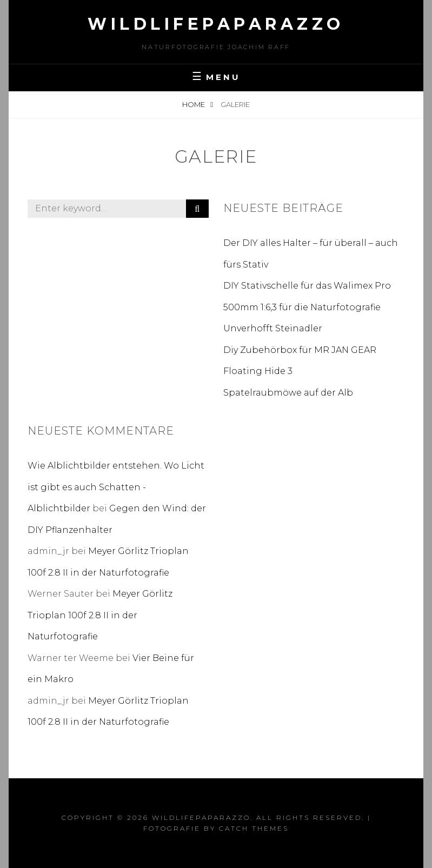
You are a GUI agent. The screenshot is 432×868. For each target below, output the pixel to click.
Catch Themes (254, 828)
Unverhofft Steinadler (273, 328)
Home (194, 104)
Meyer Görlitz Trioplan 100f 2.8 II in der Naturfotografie (100, 615)
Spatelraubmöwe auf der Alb (288, 393)
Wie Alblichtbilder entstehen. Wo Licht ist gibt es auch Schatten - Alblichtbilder (116, 487)
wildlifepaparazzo (216, 24)
